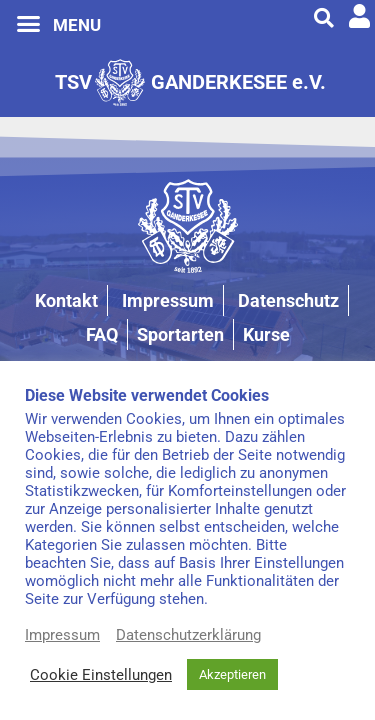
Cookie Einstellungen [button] (101, 675)
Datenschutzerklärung (188, 635)
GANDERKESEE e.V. (238, 82)
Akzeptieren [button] (232, 674)
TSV (73, 82)
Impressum (62, 635)
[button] (29, 24)
